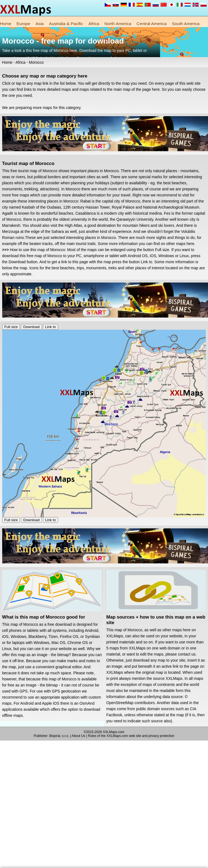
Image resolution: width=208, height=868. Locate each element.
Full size (11, 327)
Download (31, 327)
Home (6, 24)
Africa (94, 24)
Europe (23, 24)
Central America (152, 24)
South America (186, 24)
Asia (40, 24)
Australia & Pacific (66, 24)
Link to (51, 327)
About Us (78, 736)
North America (118, 24)
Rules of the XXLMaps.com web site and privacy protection (131, 736)
